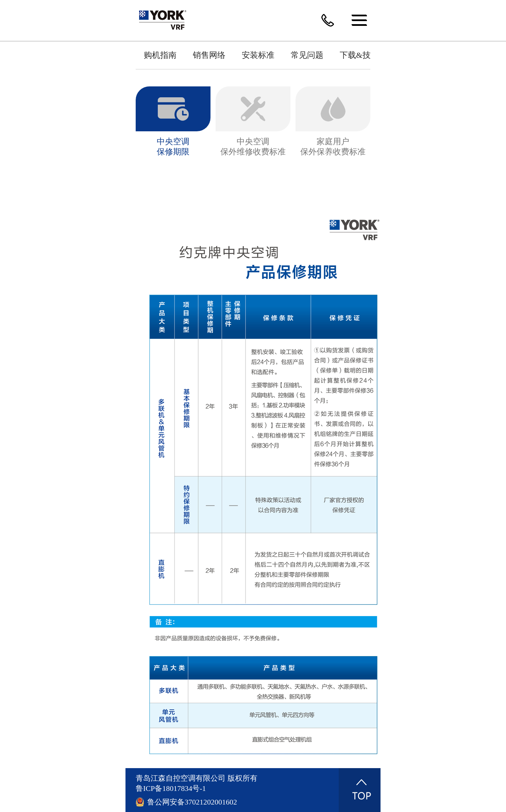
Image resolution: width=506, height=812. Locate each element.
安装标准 (258, 55)
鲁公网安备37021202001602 (192, 802)
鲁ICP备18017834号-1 (171, 788)
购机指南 (160, 55)
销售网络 (209, 55)
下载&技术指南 (367, 55)
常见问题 (307, 55)
